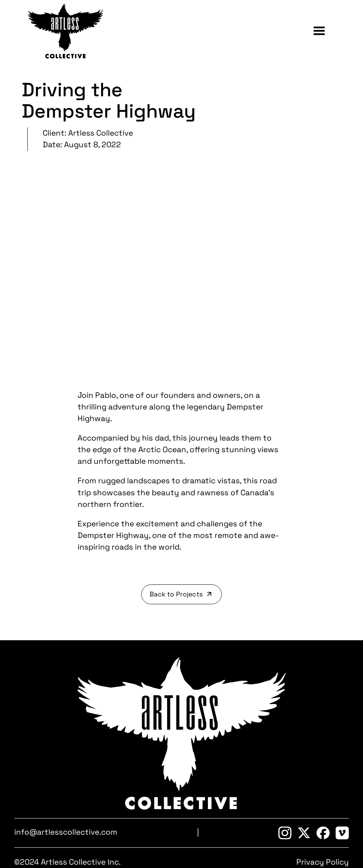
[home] (66, 31)
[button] (319, 31)
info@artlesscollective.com (66, 832)
